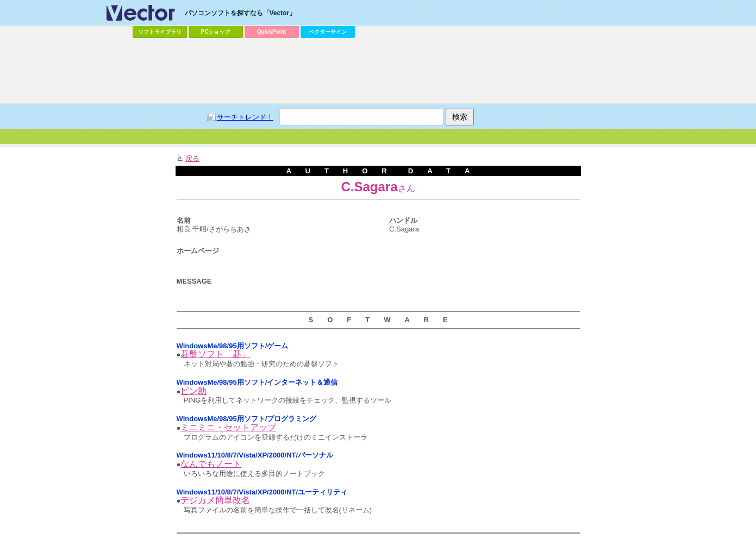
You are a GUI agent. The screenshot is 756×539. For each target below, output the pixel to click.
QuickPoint (271, 32)
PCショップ (216, 32)
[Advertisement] (378, 71)
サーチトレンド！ (245, 117)
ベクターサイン (328, 32)
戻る (192, 158)
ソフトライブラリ (160, 32)
